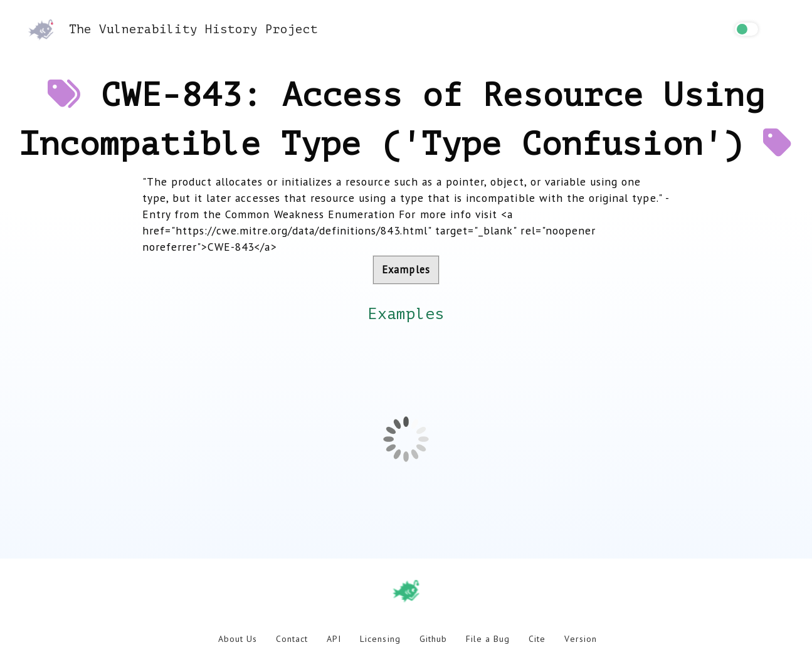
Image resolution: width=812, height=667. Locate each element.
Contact (292, 639)
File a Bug (488, 639)
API (334, 639)
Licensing (380, 639)
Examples (406, 270)
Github (433, 639)
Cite (537, 639)
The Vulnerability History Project (173, 29)
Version (580, 639)
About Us (238, 639)
